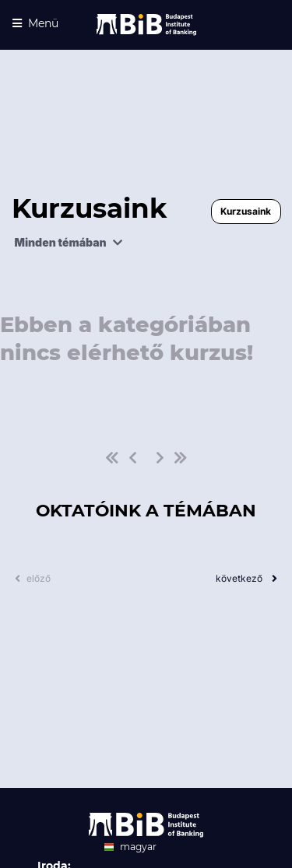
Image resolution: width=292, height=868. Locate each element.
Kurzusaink (246, 211)
